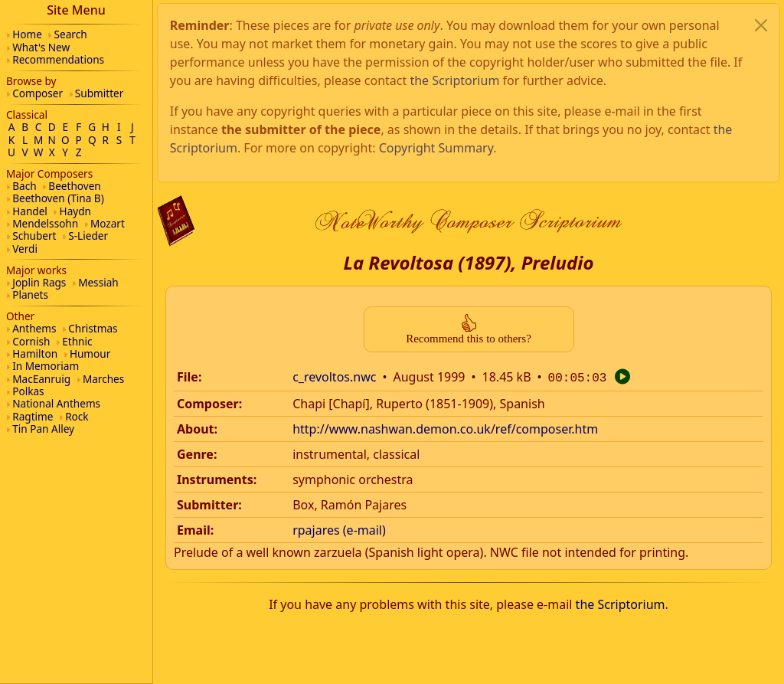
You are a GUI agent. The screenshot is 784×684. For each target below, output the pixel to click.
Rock (77, 416)
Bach (24, 186)
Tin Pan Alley (43, 429)
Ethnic (77, 341)
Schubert (34, 236)
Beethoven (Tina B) (58, 198)
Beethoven (74, 186)
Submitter (100, 93)
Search (71, 34)
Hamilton (35, 353)
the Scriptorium (621, 411)
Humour (90, 353)
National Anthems (56, 403)
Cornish (31, 341)
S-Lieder (88, 236)
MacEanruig (41, 379)
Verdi (25, 249)
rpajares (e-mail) (339, 337)
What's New (41, 47)
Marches (103, 379)
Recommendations (58, 59)
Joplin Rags (39, 282)
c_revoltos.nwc (334, 185)
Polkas (28, 391)
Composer (38, 93)
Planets (30, 295)
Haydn (75, 211)
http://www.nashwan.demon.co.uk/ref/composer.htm (445, 236)
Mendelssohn (45, 223)
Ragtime (33, 416)
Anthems (34, 328)
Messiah (98, 282)
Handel (30, 211)
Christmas (93, 328)
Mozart (108, 223)
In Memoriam (46, 366)
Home (27, 34)
